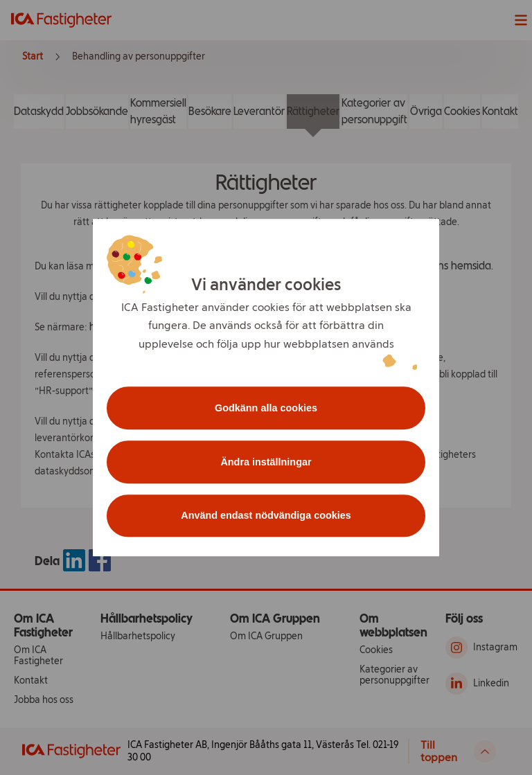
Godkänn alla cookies (266, 408)
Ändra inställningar (266, 462)
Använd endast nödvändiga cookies (266, 516)
